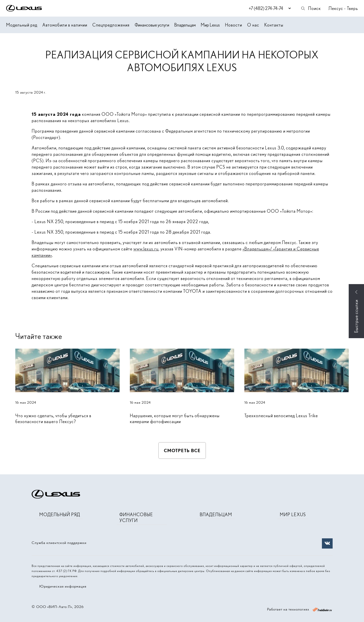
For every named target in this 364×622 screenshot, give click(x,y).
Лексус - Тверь (343, 8)
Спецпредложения (111, 25)
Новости (234, 25)
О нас (253, 25)
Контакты (274, 25)
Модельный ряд (22, 25)
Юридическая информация (63, 586)
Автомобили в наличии (65, 25)
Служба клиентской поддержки (59, 543)
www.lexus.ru (146, 249)
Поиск (311, 8)
